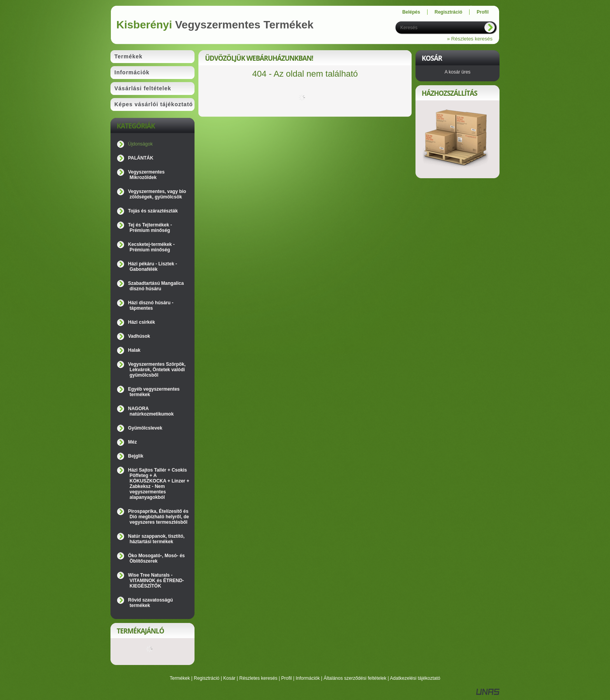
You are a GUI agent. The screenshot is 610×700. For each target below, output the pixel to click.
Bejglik (136, 456)
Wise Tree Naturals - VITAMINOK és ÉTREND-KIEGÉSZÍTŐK (156, 581)
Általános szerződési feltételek (355, 678)
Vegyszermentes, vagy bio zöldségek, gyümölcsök (157, 194)
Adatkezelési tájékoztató (415, 678)
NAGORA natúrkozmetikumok (151, 411)
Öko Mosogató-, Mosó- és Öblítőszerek (156, 558)
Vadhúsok (139, 336)
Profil (287, 678)
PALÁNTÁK (141, 158)
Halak (134, 350)
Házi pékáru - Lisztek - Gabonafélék (152, 267)
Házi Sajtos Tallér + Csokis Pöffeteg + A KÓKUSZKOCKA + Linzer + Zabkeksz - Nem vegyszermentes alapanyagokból (159, 484)
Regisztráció (207, 678)
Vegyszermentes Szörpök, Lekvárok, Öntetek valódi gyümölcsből (157, 370)
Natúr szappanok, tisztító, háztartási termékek (156, 539)
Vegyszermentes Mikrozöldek (146, 175)
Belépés (411, 12)
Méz (132, 442)
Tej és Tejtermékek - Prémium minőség (150, 228)
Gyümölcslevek (145, 428)
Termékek (180, 678)
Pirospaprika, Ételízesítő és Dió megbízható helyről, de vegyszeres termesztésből (159, 517)
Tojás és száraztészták (153, 211)
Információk (308, 678)
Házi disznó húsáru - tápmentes (151, 305)
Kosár (229, 678)
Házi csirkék (141, 322)
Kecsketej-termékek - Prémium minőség (151, 247)
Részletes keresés (258, 678)
